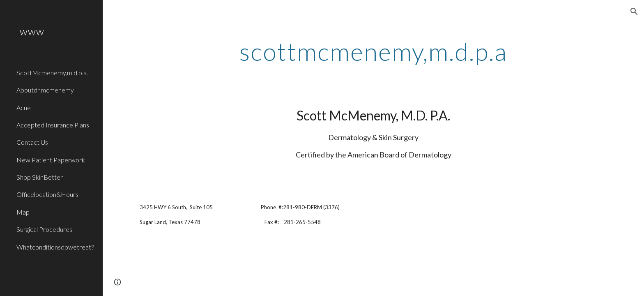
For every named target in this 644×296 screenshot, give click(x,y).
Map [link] (23, 212)
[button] (634, 12)
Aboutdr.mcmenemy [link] (45, 90)
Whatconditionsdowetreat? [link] (55, 247)
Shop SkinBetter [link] (40, 177)
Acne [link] (24, 108)
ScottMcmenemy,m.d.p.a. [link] (52, 73)
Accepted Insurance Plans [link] (53, 125)
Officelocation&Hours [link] (47, 194)
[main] (373, 51)
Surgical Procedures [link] (44, 229)
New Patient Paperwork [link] (51, 160)
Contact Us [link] (32, 142)
